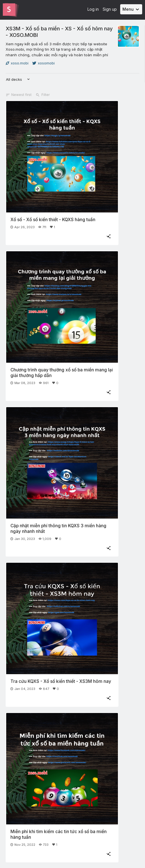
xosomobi (44, 63)
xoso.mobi (17, 63)
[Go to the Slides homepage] (9, 10)
